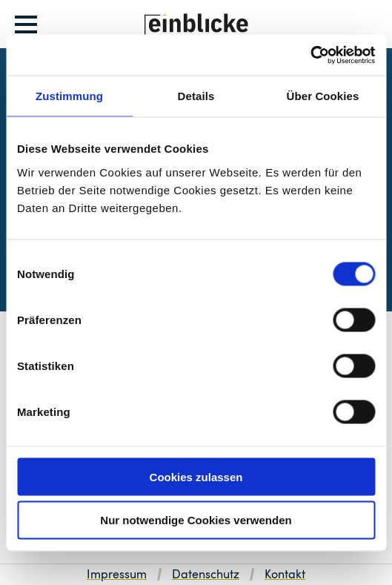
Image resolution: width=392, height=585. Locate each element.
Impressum (117, 575)
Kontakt (285, 575)
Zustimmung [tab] (69, 96)
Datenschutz (206, 575)
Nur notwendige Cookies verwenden (196, 520)
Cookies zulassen (196, 476)
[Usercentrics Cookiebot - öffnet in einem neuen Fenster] (310, 55)
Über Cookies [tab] (323, 96)
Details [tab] (196, 96)
